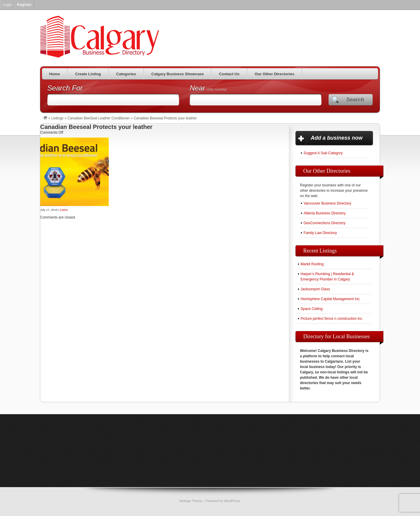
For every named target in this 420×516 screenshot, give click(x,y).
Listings (57, 118)
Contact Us (229, 74)
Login (7, 5)
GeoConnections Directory (325, 223)
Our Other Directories (274, 74)
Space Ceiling (312, 309)
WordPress (232, 501)
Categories (126, 74)
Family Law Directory (320, 233)
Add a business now (337, 138)
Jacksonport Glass (315, 289)
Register (24, 5)
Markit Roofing (312, 264)
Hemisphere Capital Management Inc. (330, 299)
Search (355, 100)
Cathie (64, 210)
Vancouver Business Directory (327, 203)
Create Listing (88, 74)
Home (55, 74)
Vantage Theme (190, 501)
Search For (65, 88)
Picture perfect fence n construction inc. (332, 319)
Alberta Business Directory (325, 213)
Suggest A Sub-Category (323, 153)
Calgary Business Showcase (178, 74)
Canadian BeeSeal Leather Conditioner (98, 118)
